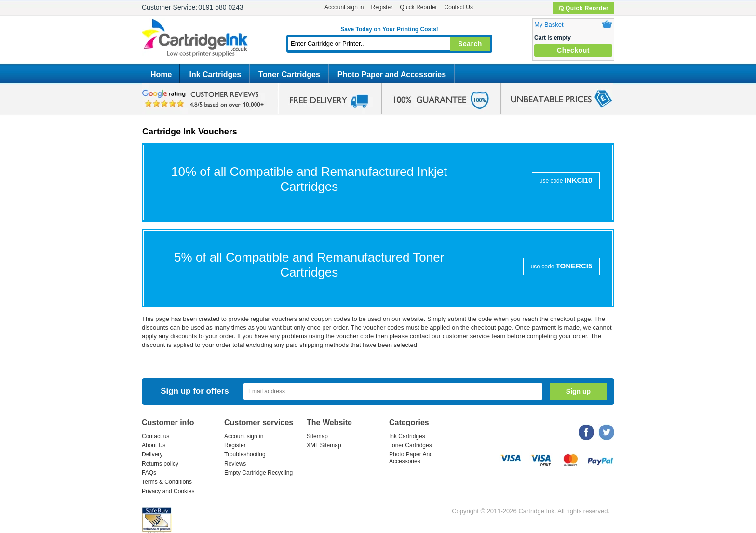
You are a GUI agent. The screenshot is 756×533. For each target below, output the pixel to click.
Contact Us (459, 7)
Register (382, 7)
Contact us (155, 436)
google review (204, 99)
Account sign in (344, 7)
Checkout (573, 50)
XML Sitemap (324, 445)
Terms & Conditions (167, 482)
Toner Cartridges (289, 74)
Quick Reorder (583, 8)
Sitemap (317, 436)
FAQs (149, 473)
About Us (154, 445)
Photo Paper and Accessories (392, 74)
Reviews (235, 464)
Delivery (152, 454)
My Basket (549, 24)
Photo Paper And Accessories (411, 458)
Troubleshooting (245, 454)
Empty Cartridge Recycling (258, 473)
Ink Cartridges (215, 74)
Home (161, 74)
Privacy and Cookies (168, 491)
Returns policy (160, 464)
